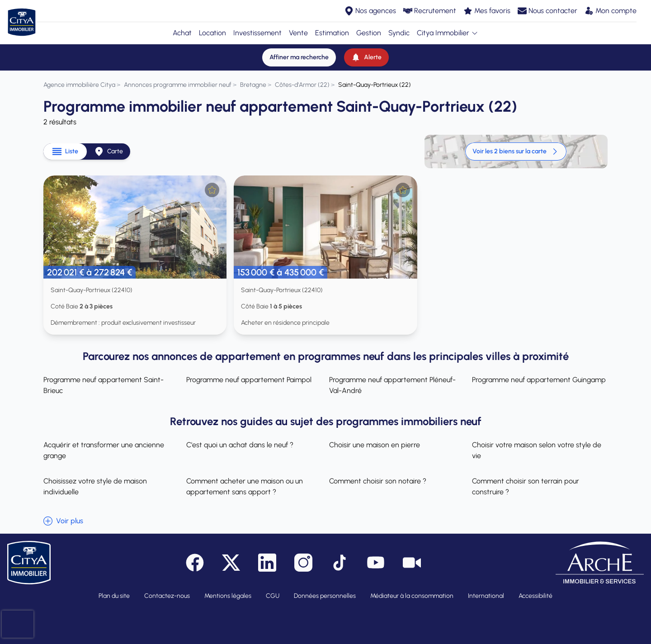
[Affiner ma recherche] (299, 57)
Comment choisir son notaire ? (378, 481)
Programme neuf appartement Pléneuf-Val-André (392, 385)
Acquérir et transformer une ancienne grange (104, 450)
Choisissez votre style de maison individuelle (95, 486)
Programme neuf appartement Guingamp (539, 380)
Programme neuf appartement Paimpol (249, 380)
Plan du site (114, 596)
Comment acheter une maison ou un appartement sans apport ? (245, 486)
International (486, 596)
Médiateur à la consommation (412, 596)
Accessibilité (535, 596)
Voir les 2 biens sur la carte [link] (516, 152)
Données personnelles (325, 596)
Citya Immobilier (448, 33)
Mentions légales (228, 596)
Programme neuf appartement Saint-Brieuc (104, 385)
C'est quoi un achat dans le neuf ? (240, 445)
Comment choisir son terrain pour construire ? (526, 486)
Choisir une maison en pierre (375, 445)
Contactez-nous (167, 596)
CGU (273, 596)
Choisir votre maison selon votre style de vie (537, 450)
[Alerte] (366, 57)
